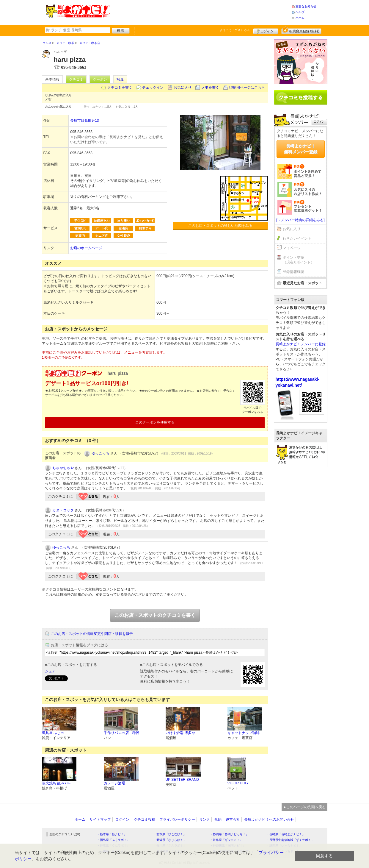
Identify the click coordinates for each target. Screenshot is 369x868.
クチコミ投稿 (145, 819)
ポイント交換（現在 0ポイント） (299, 260)
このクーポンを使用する (155, 422)
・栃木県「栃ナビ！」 (112, 834)
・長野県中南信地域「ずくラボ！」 (290, 840)
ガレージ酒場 (114, 783)
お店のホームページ (86, 248)
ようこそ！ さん (235, 30)
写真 (120, 79)
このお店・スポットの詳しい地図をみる (220, 226)
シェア (50, 671)
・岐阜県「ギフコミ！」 (226, 840)
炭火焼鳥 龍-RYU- (56, 783)
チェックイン (153, 88)
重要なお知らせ (306, 6)
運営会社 (233, 819)
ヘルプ (300, 12)
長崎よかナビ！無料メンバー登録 (301, 149)
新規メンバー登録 (301, 30)
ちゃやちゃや (63, 468)
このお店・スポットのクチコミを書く (155, 615)
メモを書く (210, 88)
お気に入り (183, 88)
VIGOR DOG (238, 783)
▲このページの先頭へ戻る (304, 807)
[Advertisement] (201, 12)
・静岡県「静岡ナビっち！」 (229, 834)
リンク (205, 819)
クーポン (100, 79)
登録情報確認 (293, 272)
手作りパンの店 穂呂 (122, 733)
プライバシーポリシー (177, 819)
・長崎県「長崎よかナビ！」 (286, 834)
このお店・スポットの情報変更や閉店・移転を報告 (92, 634)
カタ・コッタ (63, 510)
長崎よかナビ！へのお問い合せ (269, 819)
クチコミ (76, 79)
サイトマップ (100, 819)
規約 (218, 819)
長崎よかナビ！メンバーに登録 (301, 344)
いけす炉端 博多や (180, 733)
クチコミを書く (120, 88)
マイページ (292, 248)
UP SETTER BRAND (182, 780)
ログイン (266, 30)
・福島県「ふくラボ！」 (113, 840)
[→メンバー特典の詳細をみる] (300, 220)
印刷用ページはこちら (247, 88)
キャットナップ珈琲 (244, 733)
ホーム (300, 18)
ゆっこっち (101, 453)
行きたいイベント (297, 238)
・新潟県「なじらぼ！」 (170, 840)
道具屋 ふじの (53, 733)
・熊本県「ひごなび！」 (170, 834)
